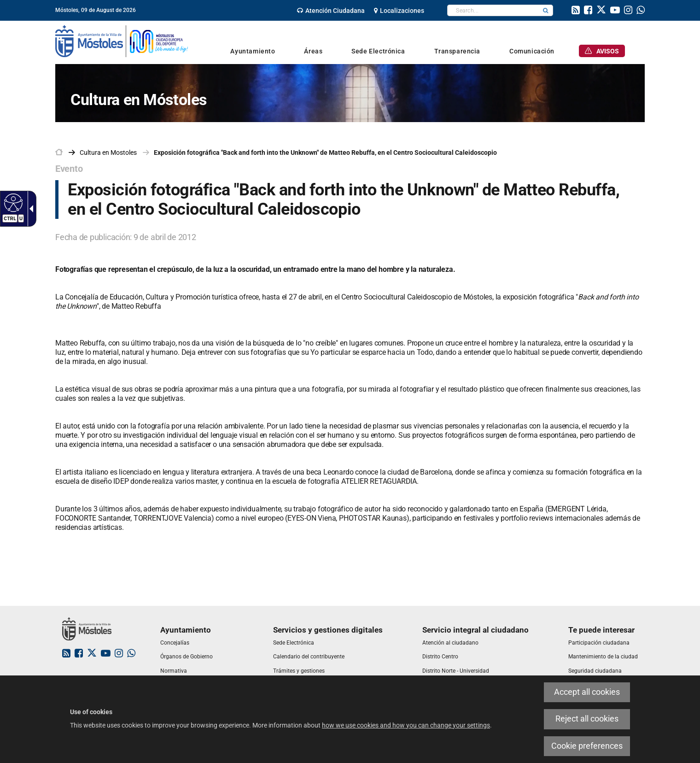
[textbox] (493, 10)
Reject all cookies (587, 719)
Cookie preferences (587, 746)
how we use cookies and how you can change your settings (406, 725)
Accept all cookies (587, 692)
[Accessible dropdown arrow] (29, 209)
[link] (331, 11)
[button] (546, 10)
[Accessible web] (12, 202)
